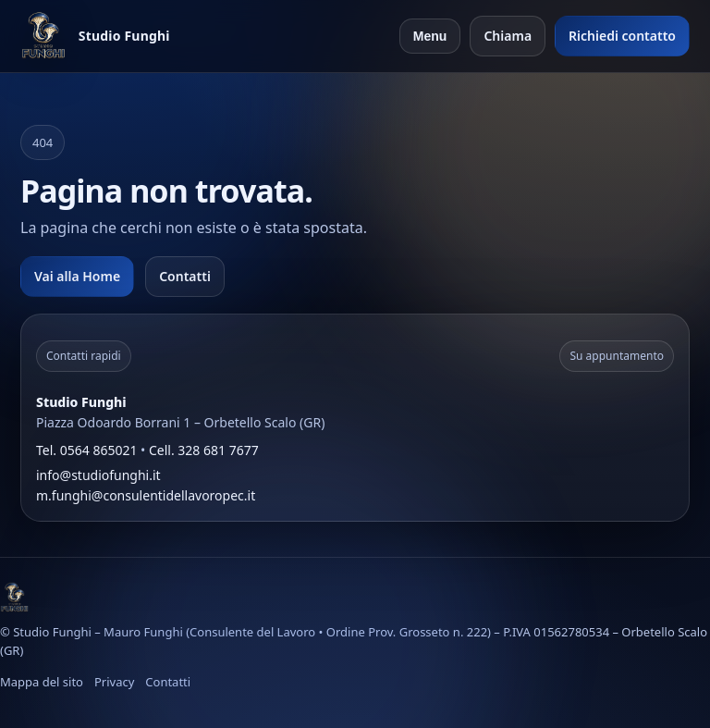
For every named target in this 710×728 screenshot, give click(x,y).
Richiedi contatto (622, 36)
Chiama (508, 36)
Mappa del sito (42, 682)
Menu (430, 36)
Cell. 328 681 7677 (204, 450)
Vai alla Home (77, 276)
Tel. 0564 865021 (86, 450)
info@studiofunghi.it (98, 475)
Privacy (114, 682)
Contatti (185, 276)
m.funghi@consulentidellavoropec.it (146, 495)
